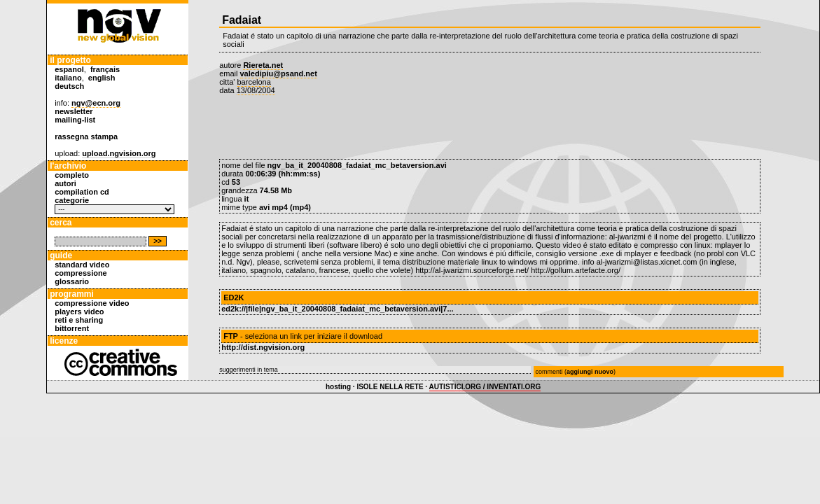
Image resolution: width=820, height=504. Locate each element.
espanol (69, 69)
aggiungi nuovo (590, 372)
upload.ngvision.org (119, 153)
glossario (72, 281)
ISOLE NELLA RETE (390, 387)
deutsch (69, 86)
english (102, 78)
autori (65, 183)
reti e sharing (79, 320)
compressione (81, 273)
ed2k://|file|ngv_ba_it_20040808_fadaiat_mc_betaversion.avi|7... (337, 309)
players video (79, 311)
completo (72, 175)
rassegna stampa (86, 136)
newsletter (74, 111)
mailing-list (75, 120)
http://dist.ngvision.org (263, 347)
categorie (72, 200)
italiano (68, 78)
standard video (82, 265)
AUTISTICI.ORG (455, 387)
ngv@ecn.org (96, 103)
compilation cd (82, 192)
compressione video (92, 303)
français (105, 69)
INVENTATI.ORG (514, 387)
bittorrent (72, 328)
